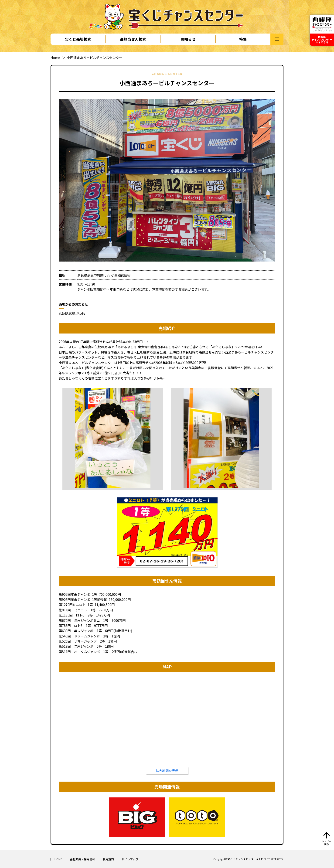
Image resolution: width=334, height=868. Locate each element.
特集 (243, 39)
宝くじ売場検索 (78, 39)
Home (55, 58)
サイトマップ (130, 859)
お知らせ (188, 39)
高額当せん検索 (133, 39)
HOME (58, 859)
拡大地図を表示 (167, 771)
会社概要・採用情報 (82, 859)
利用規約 (108, 859)
